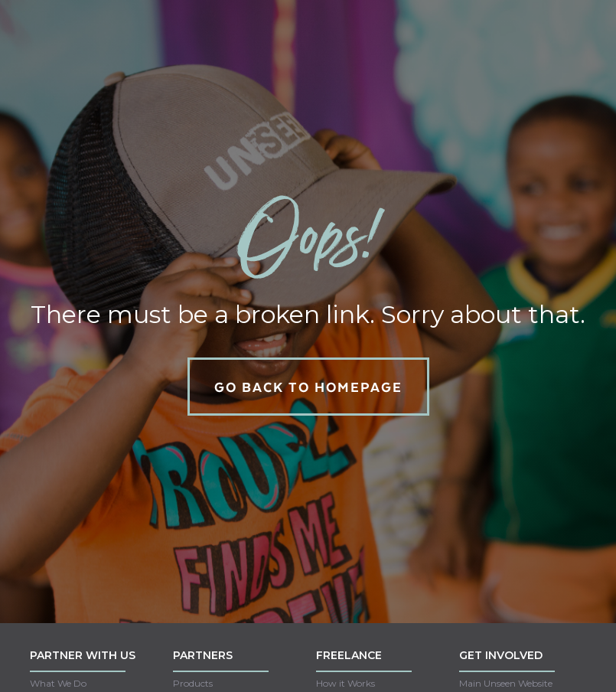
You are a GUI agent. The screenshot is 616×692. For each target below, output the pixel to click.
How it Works (345, 683)
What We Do (58, 683)
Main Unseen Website (506, 683)
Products (193, 683)
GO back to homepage (308, 387)
